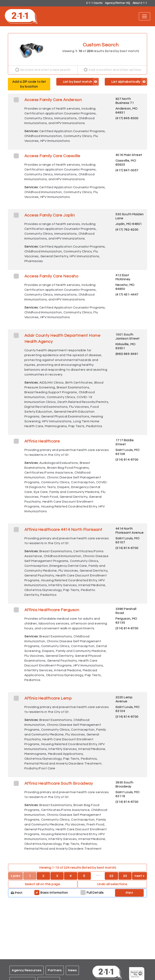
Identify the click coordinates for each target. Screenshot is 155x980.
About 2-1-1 (140, 3)
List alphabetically (126, 82)
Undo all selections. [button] (112, 884)
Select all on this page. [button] (43, 884)
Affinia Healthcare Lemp (48, 698)
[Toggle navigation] (145, 16)
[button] (96, 82)
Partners (55, 970)
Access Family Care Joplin (50, 215)
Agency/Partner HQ (117, 3)
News (72, 970)
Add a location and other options (112, 70)
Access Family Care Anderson (53, 100)
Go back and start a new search (43, 70)
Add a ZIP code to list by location (29, 84)
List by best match (78, 82)
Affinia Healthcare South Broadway (59, 783)
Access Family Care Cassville (52, 156)
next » (139, 876)
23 (125, 876)
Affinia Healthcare (42, 441)
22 (111, 876)
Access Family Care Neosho (51, 276)
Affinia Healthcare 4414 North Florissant (63, 530)
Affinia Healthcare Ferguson (52, 610)
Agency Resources (27, 970)
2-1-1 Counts (94, 3)
